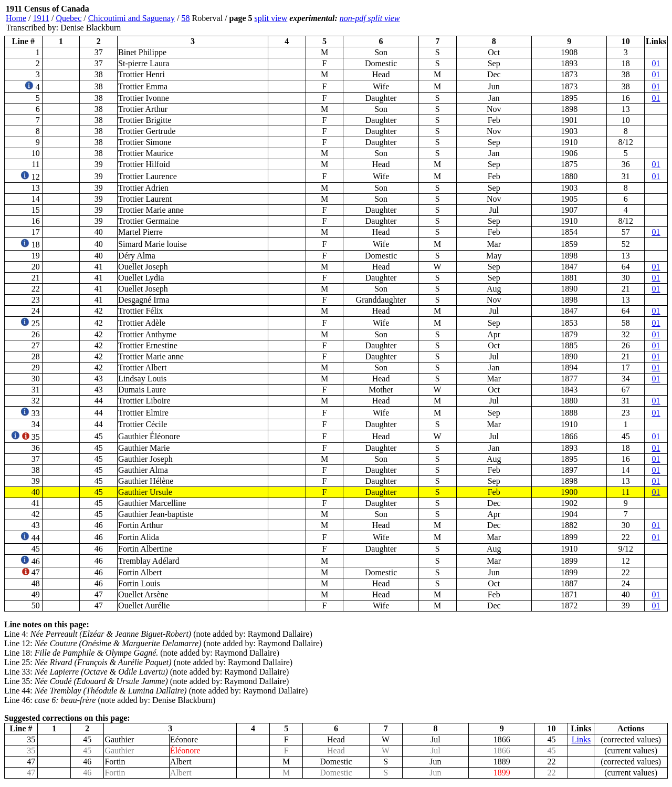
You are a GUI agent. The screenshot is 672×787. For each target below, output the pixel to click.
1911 (41, 18)
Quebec (69, 18)
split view (271, 18)
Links (581, 739)
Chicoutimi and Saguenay (132, 18)
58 (186, 18)
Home (16, 18)
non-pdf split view (370, 18)
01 (656, 63)
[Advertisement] (605, 18)
